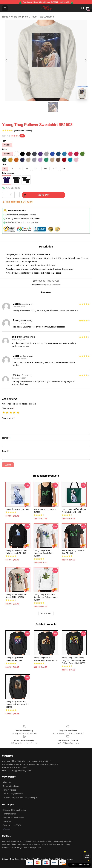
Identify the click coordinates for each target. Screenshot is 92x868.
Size (4, 164)
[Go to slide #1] (39, 107)
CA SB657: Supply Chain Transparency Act (21, 798)
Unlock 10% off (87, 856)
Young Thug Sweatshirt (43, 17)
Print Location (8, 173)
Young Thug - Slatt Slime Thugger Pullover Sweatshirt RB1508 (17, 704)
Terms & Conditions (11, 786)
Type (4, 140)
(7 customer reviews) (23, 131)
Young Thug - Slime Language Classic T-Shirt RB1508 (44, 553)
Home (5, 17)
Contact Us (8, 821)
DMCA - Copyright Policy (13, 794)
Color (4, 149)
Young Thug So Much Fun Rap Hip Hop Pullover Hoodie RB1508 (46, 597)
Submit (8, 465)
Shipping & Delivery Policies (14, 810)
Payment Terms (10, 814)
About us (7, 782)
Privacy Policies (10, 790)
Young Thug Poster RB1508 (17, 509)
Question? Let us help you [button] (79, 865)
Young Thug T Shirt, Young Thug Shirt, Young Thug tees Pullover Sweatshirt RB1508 (74, 660)
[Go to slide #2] (53, 107)
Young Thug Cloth (20, 17)
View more (46, 613)
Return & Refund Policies (13, 818)
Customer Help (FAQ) (12, 825)
